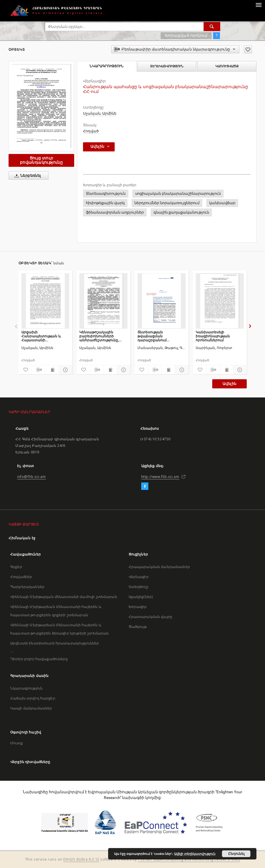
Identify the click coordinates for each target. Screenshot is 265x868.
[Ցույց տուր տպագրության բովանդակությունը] (52, 370)
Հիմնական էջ (22, 538)
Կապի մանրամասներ (31, 708)
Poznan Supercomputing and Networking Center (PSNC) (189, 859)
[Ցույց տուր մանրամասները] (65, 370)
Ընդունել (236, 854)
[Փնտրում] (212, 27)
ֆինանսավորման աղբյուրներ (115, 212)
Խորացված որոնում (186, 35)
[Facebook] (145, 486)
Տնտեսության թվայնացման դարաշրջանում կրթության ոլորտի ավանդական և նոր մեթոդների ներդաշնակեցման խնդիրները (156, 336)
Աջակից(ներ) (141, 597)
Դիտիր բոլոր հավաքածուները (39, 659)
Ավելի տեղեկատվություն (195, 854)
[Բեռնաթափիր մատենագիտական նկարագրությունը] (39, 370)
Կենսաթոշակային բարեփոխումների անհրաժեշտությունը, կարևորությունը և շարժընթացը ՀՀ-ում (99, 336)
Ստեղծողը (138, 587)
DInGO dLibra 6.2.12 (81, 859)
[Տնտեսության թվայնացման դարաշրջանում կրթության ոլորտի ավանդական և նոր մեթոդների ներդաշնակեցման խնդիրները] (162, 301)
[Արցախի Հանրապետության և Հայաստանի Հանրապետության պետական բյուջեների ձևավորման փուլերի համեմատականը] (45, 301)
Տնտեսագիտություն (106, 193)
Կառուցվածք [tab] (227, 66)
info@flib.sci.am (32, 477)
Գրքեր (16, 567)
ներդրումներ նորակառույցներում (167, 203)
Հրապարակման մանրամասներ (159, 567)
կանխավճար (222, 203)
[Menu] (258, 5)
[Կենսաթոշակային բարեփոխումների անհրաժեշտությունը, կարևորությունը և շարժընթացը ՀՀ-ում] (103, 301)
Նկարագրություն (26, 688)
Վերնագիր (139, 577)
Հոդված (91, 131)
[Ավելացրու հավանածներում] (248, 49)
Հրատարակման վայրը (151, 617)
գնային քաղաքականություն (181, 212)
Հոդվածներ (21, 577)
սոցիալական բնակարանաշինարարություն (178, 193)
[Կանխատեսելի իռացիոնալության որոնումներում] (220, 301)
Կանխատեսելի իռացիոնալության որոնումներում (213, 336)
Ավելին (229, 384)
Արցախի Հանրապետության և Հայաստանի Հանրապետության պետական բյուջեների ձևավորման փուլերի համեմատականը (42, 336)
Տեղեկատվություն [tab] (167, 66)
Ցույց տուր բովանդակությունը (41, 160)
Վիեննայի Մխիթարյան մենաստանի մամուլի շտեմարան (64, 597)
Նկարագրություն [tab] (107, 66)
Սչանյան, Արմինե (100, 113)
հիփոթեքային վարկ (105, 203)
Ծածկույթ (138, 627)
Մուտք (17, 743)
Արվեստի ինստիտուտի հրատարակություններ (55, 643)
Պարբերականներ (27, 587)
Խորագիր (138, 607)
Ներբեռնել (27, 176)
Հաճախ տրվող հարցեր (33, 698)
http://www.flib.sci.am (160, 477)
